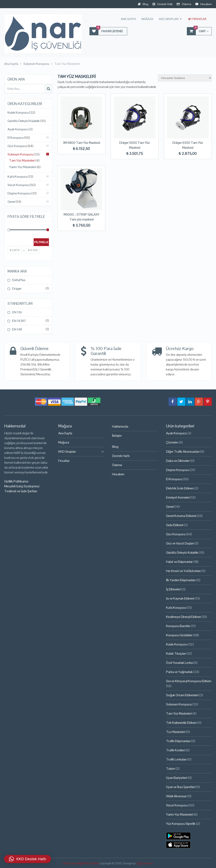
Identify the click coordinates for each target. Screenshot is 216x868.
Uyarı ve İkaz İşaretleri (181, 787)
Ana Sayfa (128, 19)
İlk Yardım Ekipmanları (181, 580)
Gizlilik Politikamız (16, 481)
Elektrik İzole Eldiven (180, 488)
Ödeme (184, 4)
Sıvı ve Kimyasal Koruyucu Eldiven (189, 681)
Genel (11, 202)
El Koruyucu (16, 138)
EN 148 (17, 329)
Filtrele (41, 242)
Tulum (170, 769)
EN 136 (17, 312)
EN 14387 (19, 321)
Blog (143, 4)
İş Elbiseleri (174, 589)
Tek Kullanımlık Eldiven (181, 723)
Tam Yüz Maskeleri (22, 161)
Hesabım (204, 4)
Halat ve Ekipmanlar (179, 562)
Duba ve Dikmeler (178, 461)
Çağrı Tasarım (145, 863)
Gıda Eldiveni (175, 525)
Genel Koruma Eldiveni (181, 516)
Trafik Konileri (175, 750)
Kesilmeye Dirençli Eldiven (183, 617)
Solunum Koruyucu (20, 154)
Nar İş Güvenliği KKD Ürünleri (81, 863)
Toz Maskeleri (176, 732)
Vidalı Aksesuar (176, 796)
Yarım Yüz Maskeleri (23, 167)
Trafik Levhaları (176, 759)
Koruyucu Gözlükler (179, 635)
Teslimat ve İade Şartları (21, 491)
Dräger (17, 289)
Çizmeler (172, 442)
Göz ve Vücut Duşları (180, 543)
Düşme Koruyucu (19, 193)
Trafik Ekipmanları (178, 741)
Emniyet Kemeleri (178, 497)
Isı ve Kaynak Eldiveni (180, 598)
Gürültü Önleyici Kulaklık (24, 121)
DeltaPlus (19, 280)
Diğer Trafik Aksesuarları (183, 452)
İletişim (117, 436)
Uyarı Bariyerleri (177, 778)
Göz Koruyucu (17, 146)
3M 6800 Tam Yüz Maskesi (81, 143)
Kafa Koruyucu (18, 177)
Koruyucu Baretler (178, 626)
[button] (28, 859)
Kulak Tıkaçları (176, 653)
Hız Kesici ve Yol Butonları (183, 571)
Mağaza (147, 19)
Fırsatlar (197, 19)
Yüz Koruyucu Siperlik (181, 824)
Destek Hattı (163, 4)
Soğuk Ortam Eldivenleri (182, 695)
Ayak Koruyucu (18, 129)
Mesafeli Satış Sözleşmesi (22, 486)
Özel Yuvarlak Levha (179, 663)
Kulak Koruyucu (18, 113)
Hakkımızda (120, 426)
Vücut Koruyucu (18, 185)
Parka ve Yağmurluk (179, 672)
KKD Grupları (169, 19)
